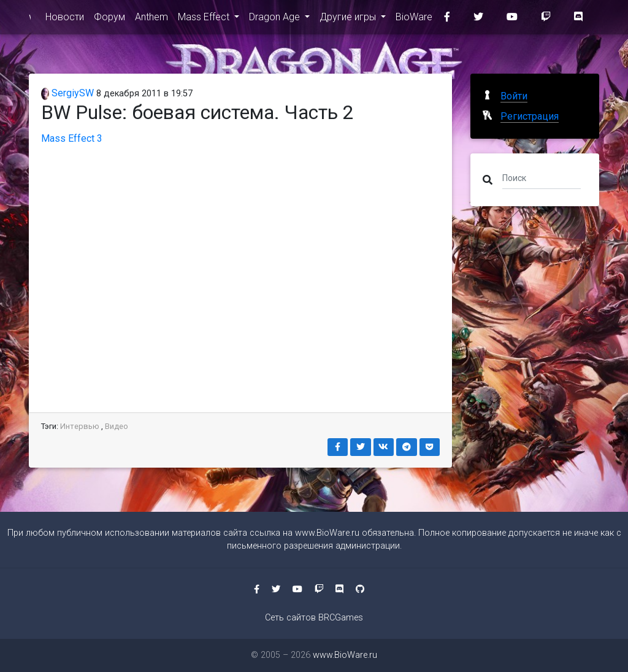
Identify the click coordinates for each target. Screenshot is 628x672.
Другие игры (349, 19)
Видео (117, 426)
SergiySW (67, 93)
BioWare (414, 19)
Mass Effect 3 (72, 138)
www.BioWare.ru (30, 20)
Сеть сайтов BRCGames (314, 618)
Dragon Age (276, 19)
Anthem (151, 19)
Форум (109, 19)
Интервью (80, 426)
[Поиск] (542, 177)
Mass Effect (205, 19)
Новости (65, 19)
